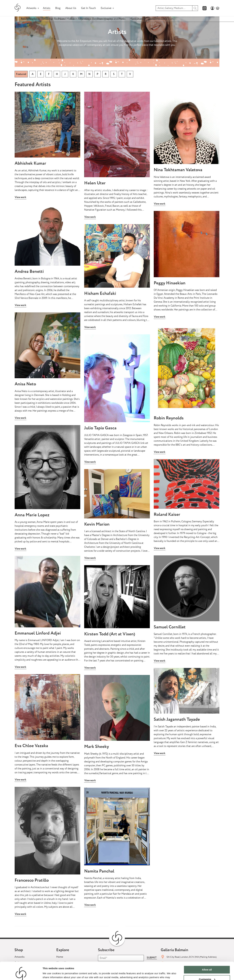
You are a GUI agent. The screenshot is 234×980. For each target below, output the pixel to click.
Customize (207, 962)
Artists (47, 8)
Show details (50, 974)
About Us (71, 8)
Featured (21, 74)
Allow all (207, 953)
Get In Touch (88, 8)
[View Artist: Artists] (47, 125)
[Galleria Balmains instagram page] (205, 8)
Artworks (31, 8)
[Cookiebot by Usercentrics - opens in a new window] (21, 974)
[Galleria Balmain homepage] (18, 8)
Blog (58, 8)
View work (20, 197)
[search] (195, 8)
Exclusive (106, 8)
